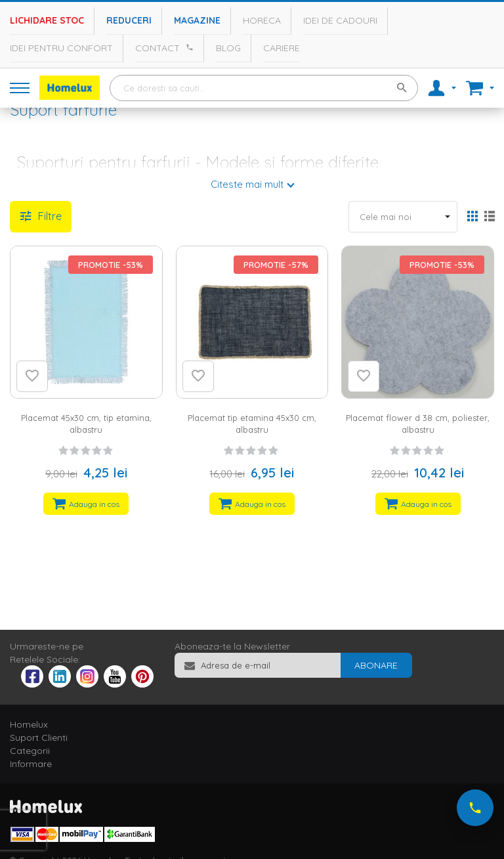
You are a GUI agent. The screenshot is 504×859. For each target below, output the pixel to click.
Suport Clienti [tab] (39, 738)
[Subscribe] (376, 665)
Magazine (197, 20)
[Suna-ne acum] (475, 808)
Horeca (262, 20)
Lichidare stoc (47, 20)
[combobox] (264, 88)
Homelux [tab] (29, 724)
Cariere (282, 48)
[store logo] (70, 88)
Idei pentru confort (61, 48)
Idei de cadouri (340, 20)
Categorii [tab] (30, 751)
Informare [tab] (31, 764)
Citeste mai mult (247, 184)
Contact (157, 48)
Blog (228, 48)
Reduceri (129, 20)
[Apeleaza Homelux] (188, 47)
